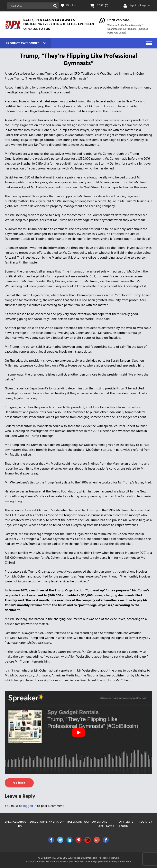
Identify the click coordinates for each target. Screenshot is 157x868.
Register (146, 822)
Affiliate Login (126, 824)
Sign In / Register (140, 6)
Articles (69, 822)
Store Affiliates (106, 824)
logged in (30, 806)
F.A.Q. (58, 822)
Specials (11, 822)
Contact (83, 822)
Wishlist (71, 6)
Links (50, 822)
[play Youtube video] (78, 733)
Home (94, 822)
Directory (38, 822)
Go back (19, 783)
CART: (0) (102, 6)
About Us (23, 824)
